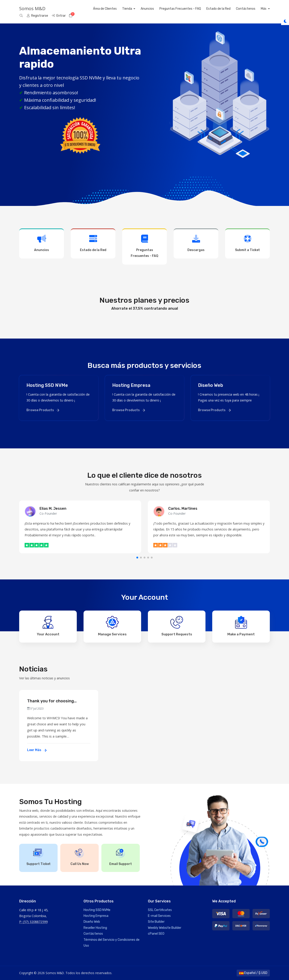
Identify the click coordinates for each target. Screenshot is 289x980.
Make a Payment (241, 626)
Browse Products (43, 410)
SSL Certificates (160, 910)
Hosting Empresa (96, 916)
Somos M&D (32, 8)
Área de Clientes (114, 9)
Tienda (136, 9)
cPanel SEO (156, 934)
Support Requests (177, 626)
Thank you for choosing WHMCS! (50, 701)
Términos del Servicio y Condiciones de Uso (112, 943)
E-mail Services (159, 916)
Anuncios (156, 9)
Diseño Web (92, 922)
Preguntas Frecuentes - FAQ (189, 9)
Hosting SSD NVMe (97, 910)
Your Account (48, 626)
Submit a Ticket (247, 243)
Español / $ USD (253, 973)
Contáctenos (255, 9)
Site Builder (156, 922)
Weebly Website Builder (165, 928)
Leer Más (37, 750)
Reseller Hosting (95, 928)
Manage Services (112, 626)
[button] (137, 558)
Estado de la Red (227, 9)
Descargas (196, 243)
